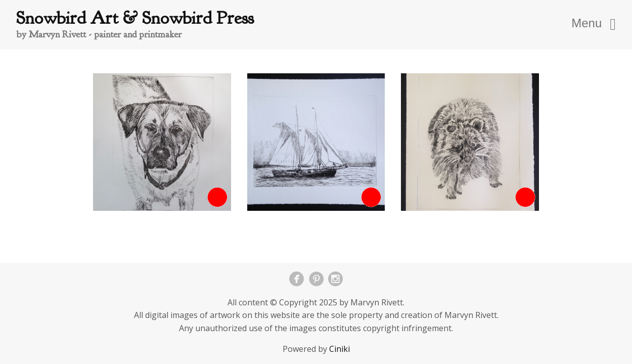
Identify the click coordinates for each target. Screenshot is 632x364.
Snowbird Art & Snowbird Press (135, 18)
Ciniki (340, 349)
